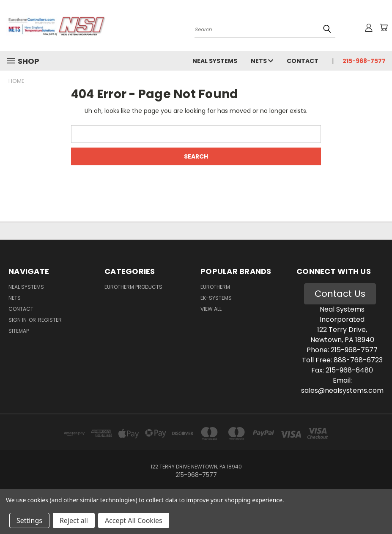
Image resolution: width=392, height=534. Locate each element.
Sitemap (19, 331)
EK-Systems (216, 298)
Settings (29, 520)
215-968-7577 (364, 61)
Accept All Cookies (134, 520)
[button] (340, 294)
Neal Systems (215, 61)
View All (211, 309)
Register (50, 320)
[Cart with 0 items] (384, 27)
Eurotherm (215, 287)
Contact (303, 61)
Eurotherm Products (133, 287)
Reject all (74, 520)
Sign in (18, 320)
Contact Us (340, 294)
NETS (262, 61)
